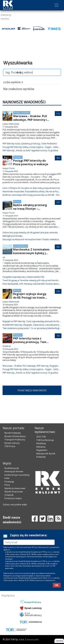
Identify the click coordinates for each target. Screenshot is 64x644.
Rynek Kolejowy (13, 433)
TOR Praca (10, 446)
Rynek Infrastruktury (15, 436)
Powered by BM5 (33, 640)
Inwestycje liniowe (14, 471)
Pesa (7, 485)
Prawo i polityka (22, 113)
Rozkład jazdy (12, 468)
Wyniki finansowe (14, 492)
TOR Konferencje (45, 440)
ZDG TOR (41, 437)
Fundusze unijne (13, 498)
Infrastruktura (21, 246)
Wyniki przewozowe (15, 488)
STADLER (9, 495)
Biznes (17, 201)
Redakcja (41, 443)
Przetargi (9, 482)
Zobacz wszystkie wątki (15, 504)
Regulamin (42, 450)
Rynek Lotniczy (12, 443)
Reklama (41, 447)
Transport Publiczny (15, 439)
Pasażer (18, 157)
